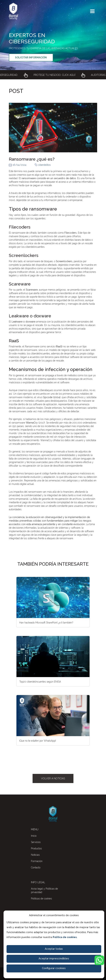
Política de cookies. (65, 937)
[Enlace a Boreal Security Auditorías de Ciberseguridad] (53, 76)
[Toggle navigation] (92, 11)
